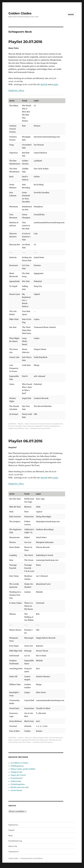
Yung (27, 428)
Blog (10, 836)
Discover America (45, 424)
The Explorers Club (15, 742)
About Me (13, 846)
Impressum (14, 852)
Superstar (39, 426)
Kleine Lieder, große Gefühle (23, 769)
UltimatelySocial (60, 866)
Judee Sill (17, 740)
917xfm (55, 84)
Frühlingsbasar (17, 766)
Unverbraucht (17, 778)
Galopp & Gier (17, 772)
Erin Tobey (33, 738)
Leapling (24, 740)
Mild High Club (34, 740)
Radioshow (13, 825)
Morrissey (19, 426)
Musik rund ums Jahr (20, 787)
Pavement (31, 426)
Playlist (21, 424)
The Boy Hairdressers (51, 426)
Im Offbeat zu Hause (19, 763)
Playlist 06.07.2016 (25, 441)
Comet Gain (34, 424)
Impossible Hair (57, 424)
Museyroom (44, 740)
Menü (71, 15)
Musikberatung (15, 841)
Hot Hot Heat (54, 738)
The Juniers (27, 742)
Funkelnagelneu (18, 784)
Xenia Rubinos (19, 428)
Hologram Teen (43, 738)
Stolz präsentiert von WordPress (32, 858)
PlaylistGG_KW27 (16, 484)
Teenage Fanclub (55, 740)
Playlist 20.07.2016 (25, 42)
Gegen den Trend (18, 775)
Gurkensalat (16, 781)
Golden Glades (20, 13)
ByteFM (44, 84)
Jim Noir (11, 426)
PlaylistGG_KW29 (16, 91)
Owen (25, 426)
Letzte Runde (16, 790)
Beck (27, 424)
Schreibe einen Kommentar (40, 428)
